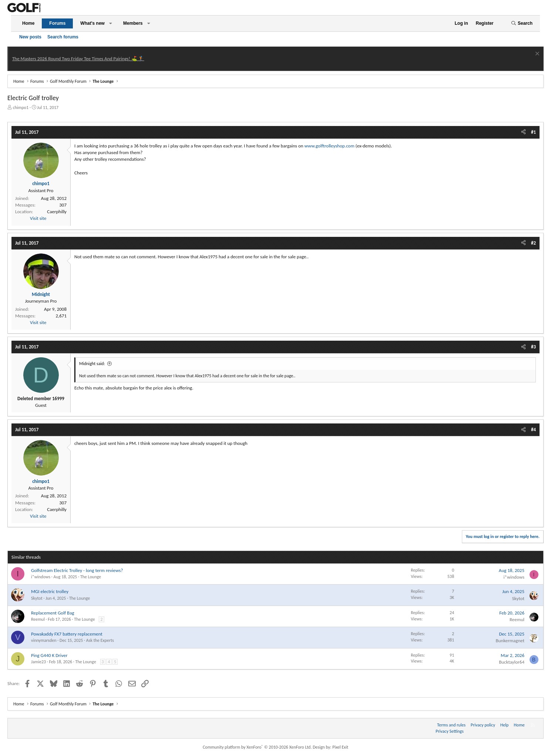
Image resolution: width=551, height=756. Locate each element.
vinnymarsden (44, 640)
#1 (533, 132)
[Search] (522, 23)
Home (28, 23)
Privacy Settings (450, 731)
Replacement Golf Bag (53, 613)
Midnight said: (92, 364)
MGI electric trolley (50, 591)
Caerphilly (57, 212)
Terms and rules (451, 725)
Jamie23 (38, 662)
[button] (111, 23)
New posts (30, 37)
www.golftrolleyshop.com (329, 146)
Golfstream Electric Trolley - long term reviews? (77, 570)
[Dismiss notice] (536, 55)
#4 (533, 430)
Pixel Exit (340, 747)
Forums (57, 23)
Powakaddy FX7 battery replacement (67, 634)
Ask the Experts (100, 640)
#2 (533, 243)
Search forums (63, 37)
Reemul (38, 619)
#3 (533, 347)
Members (133, 23)
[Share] (523, 132)
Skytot (37, 598)
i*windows (41, 577)
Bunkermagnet (510, 641)
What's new (92, 23)
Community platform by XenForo (257, 747)
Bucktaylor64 (512, 662)
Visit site (38, 218)
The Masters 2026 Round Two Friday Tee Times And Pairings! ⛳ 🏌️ (78, 59)
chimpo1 (21, 108)
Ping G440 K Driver (49, 655)
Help (505, 725)
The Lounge (91, 577)
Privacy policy (483, 725)
